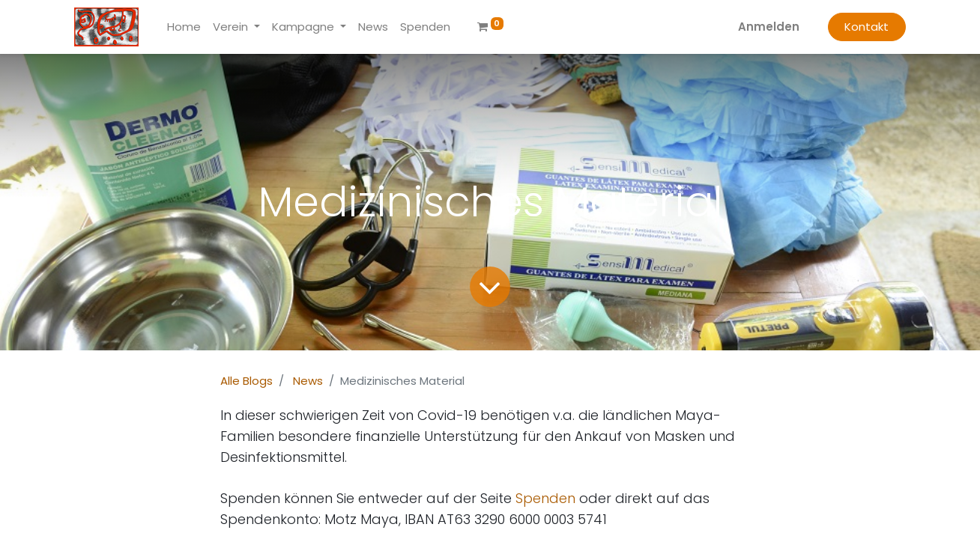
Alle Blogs (246, 381)
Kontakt (866, 27)
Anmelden (769, 27)
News (308, 381)
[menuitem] (184, 27)
